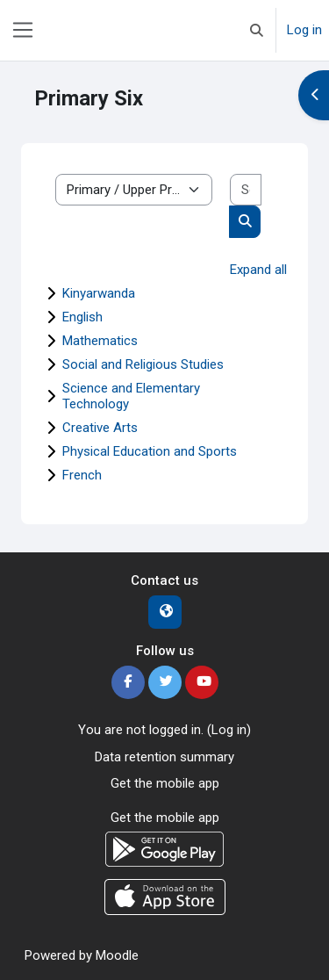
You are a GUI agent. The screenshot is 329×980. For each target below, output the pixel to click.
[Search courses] (246, 190)
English (82, 317)
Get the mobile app (165, 783)
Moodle (117, 955)
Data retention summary (164, 757)
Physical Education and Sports (150, 451)
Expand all (258, 270)
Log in (304, 30)
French (82, 475)
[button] (257, 30)
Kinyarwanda (99, 293)
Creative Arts (100, 428)
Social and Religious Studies (143, 364)
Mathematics (100, 341)
